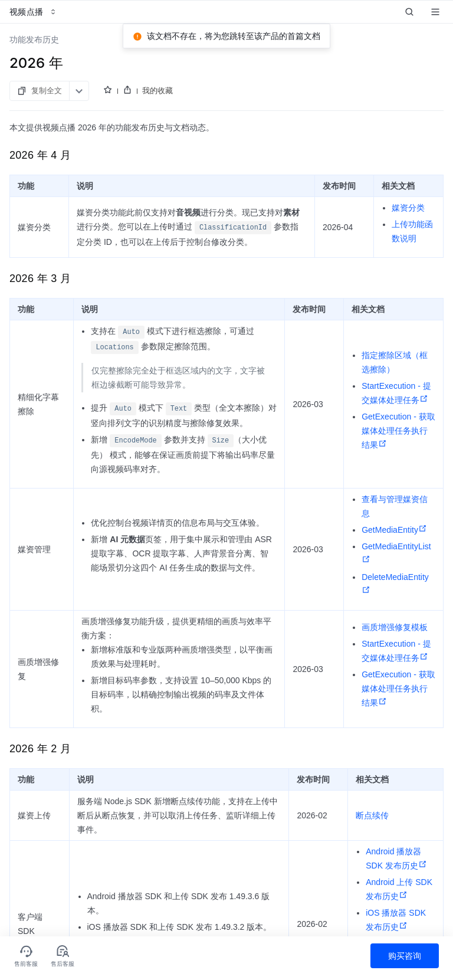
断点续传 (372, 815)
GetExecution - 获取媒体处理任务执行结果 (398, 431)
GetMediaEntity (394, 530)
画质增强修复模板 (395, 627)
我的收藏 (157, 90)
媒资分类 (408, 208)
